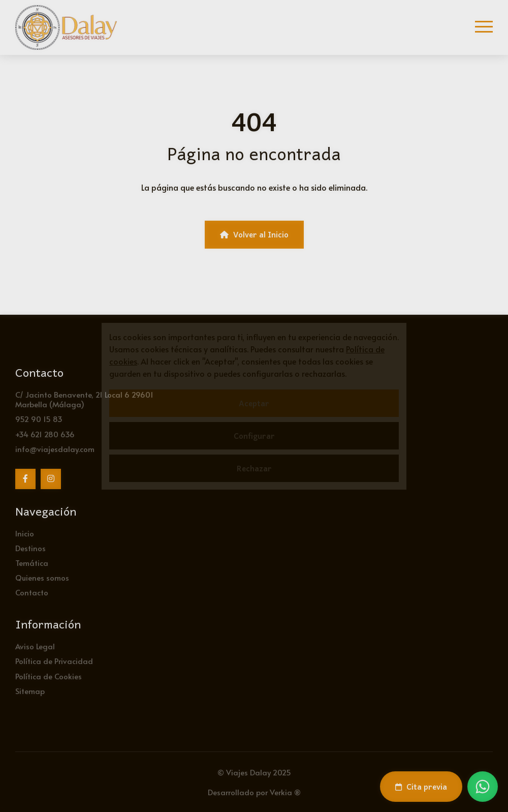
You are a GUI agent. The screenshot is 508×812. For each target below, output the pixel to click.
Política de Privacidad (54, 661)
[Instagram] (51, 479)
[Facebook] (25, 479)
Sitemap (30, 691)
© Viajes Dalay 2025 (254, 772)
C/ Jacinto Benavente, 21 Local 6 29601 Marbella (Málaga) (84, 399)
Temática (32, 563)
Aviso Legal (35, 646)
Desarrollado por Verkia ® (254, 792)
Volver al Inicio (254, 234)
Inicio (25, 533)
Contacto (32, 592)
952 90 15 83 (39, 419)
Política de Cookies (49, 676)
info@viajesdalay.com (55, 449)
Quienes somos (42, 577)
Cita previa (421, 787)
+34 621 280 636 (45, 434)
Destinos (30, 548)
